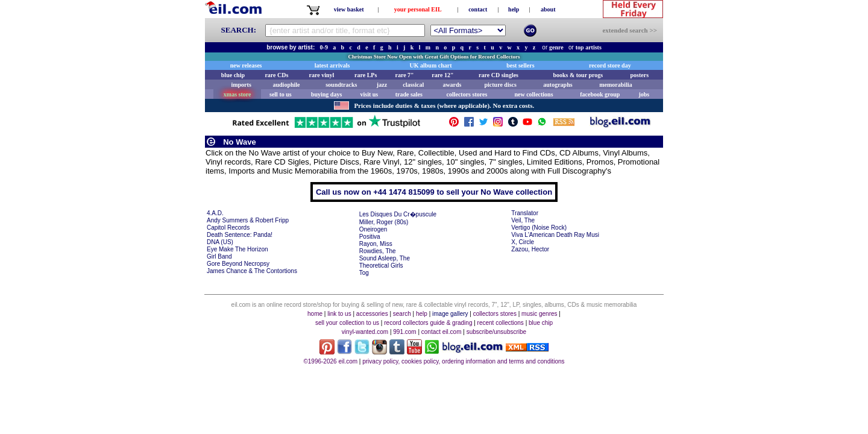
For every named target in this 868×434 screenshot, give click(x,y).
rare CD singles (498, 75)
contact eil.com (442, 332)
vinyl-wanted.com (365, 332)
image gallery (450, 314)
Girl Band (219, 256)
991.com (404, 332)
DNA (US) (220, 242)
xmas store (237, 94)
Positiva (370, 237)
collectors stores (467, 94)
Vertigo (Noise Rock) (539, 228)
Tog (364, 273)
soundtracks (341, 85)
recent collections (501, 323)
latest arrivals (332, 65)
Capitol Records (228, 228)
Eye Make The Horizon (237, 249)
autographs (558, 85)
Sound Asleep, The (385, 258)
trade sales (409, 94)
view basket (349, 9)
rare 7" (404, 75)
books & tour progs (578, 75)
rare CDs (276, 75)
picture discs (500, 85)
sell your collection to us (347, 323)
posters (639, 75)
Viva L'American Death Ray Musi (555, 235)
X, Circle (523, 242)
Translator (525, 213)
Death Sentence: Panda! (240, 235)
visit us (370, 94)
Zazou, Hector (530, 249)
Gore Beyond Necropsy (238, 264)
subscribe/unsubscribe (497, 332)
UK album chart (431, 65)
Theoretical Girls (381, 266)
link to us (339, 314)
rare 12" (442, 75)
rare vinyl (322, 75)
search (402, 314)
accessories (372, 314)
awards (452, 85)
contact (478, 9)
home (315, 314)
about (548, 9)
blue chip (233, 75)
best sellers (520, 65)
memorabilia (615, 85)
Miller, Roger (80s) (384, 222)
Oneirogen (373, 229)
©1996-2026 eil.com (330, 361)
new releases (246, 65)
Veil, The (523, 220)
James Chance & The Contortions (252, 271)
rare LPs (366, 75)
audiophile (287, 85)
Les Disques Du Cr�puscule (398, 214)
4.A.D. (215, 213)
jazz (382, 85)
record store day (610, 65)
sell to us (281, 94)
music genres (539, 314)
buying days (326, 94)
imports (241, 85)
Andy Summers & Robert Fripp (248, 220)
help (514, 9)
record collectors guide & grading (428, 323)
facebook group (600, 94)
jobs (644, 94)
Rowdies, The (378, 251)
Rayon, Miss (376, 244)
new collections (533, 94)
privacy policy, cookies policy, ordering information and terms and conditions (463, 361)
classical (413, 85)
